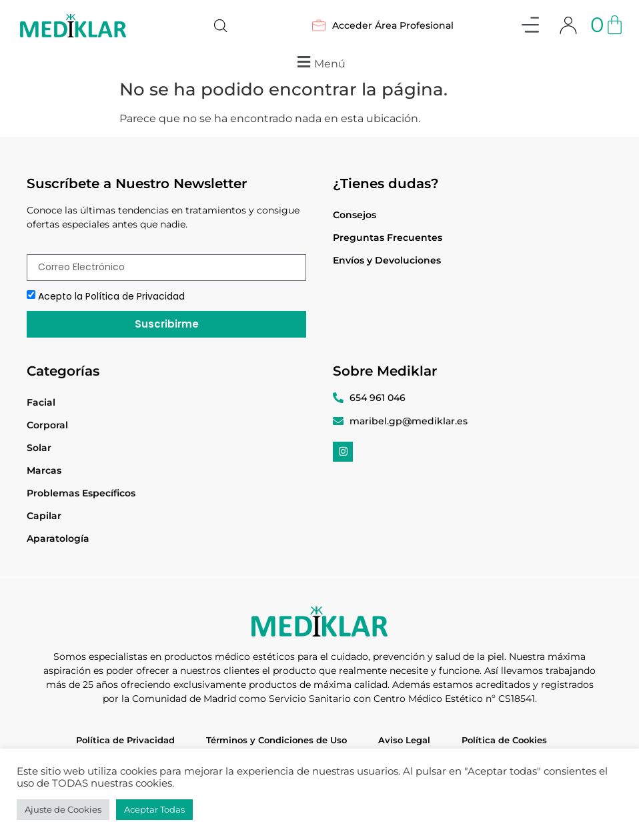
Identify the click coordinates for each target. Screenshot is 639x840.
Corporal (47, 425)
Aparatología (58, 538)
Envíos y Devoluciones (387, 260)
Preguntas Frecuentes (388, 238)
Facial (41, 402)
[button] (531, 27)
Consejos (355, 215)
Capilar (44, 516)
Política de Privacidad (125, 740)
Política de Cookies (504, 740)
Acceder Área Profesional (383, 25)
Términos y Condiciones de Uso (276, 740)
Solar (39, 448)
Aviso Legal (404, 740)
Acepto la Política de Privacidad (111, 296)
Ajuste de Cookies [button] (63, 809)
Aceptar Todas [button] (154, 809)
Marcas (44, 470)
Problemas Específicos (81, 493)
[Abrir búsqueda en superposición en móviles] (221, 26)
